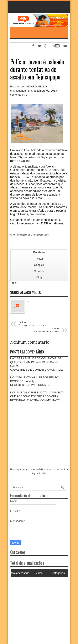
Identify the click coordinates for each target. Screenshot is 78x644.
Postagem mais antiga (54, 469)
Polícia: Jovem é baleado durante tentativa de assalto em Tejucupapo (37, 69)
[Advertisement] (36, 605)
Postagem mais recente (24, 469)
